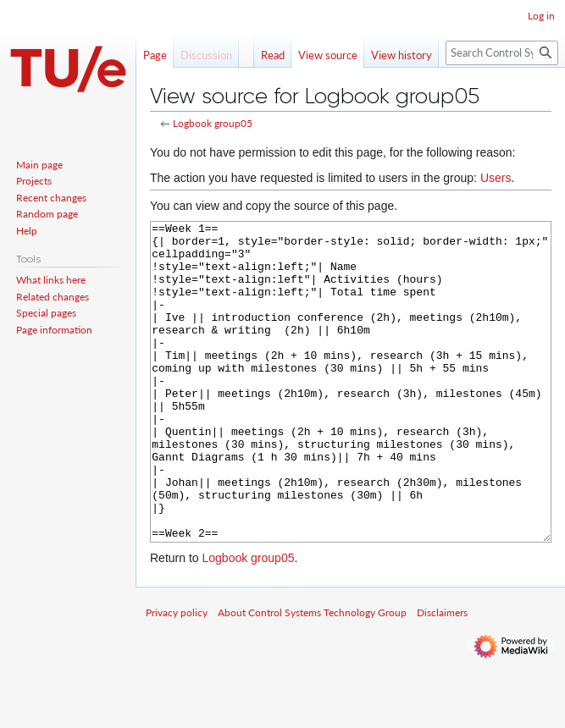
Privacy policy (177, 676)
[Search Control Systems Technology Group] (502, 53)
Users (496, 178)
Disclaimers (442, 676)
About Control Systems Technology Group (312, 676)
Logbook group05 (213, 123)
